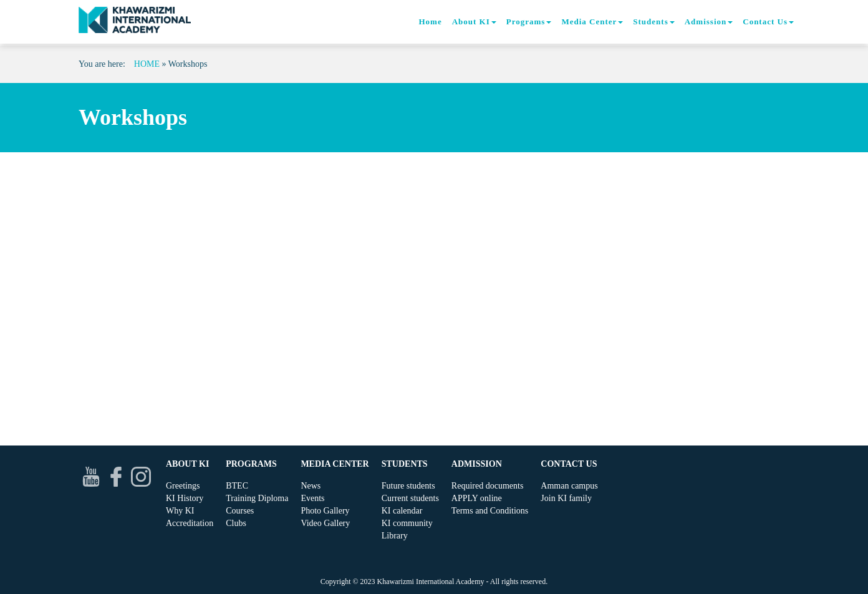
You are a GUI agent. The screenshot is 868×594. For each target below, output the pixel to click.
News (311, 486)
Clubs (236, 523)
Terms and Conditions (490, 511)
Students (653, 22)
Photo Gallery (325, 511)
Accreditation (190, 523)
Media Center (592, 22)
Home (430, 22)
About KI (474, 22)
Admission (709, 22)
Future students (408, 486)
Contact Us (768, 22)
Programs (529, 22)
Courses (240, 511)
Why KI (180, 511)
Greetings (183, 486)
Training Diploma (257, 498)
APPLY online (477, 498)
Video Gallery (325, 523)
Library (395, 536)
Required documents (487, 486)
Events (312, 498)
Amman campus (569, 486)
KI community (407, 523)
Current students (410, 498)
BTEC (237, 486)
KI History (185, 498)
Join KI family (566, 498)
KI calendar (402, 511)
